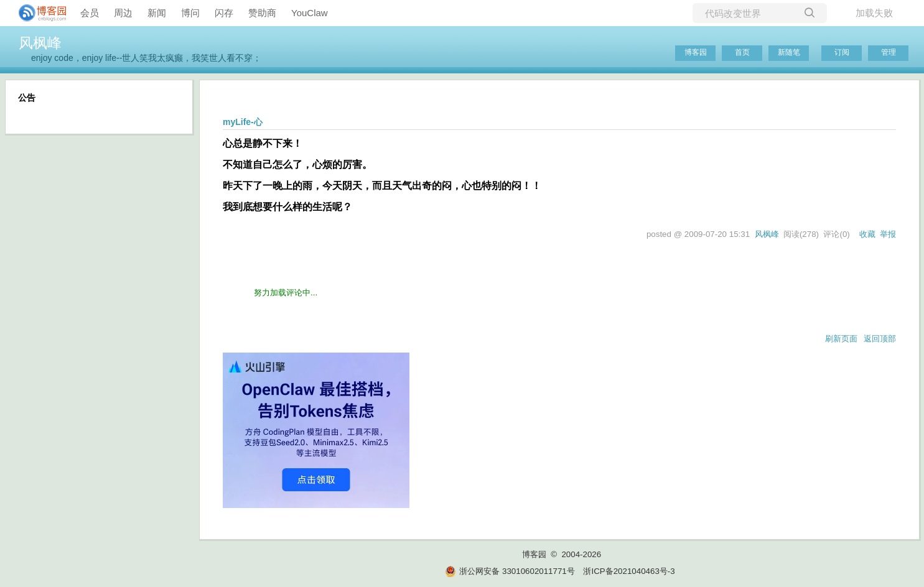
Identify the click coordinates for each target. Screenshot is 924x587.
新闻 (157, 13)
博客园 (696, 52)
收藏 (867, 234)
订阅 (842, 52)
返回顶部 (880, 339)
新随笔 (789, 52)
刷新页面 (841, 339)
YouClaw (310, 13)
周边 (123, 13)
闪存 (224, 13)
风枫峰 (40, 43)
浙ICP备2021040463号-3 (629, 571)
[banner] (37, 13)
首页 (742, 52)
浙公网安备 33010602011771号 (510, 571)
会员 (90, 13)
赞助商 (262, 13)
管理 (889, 52)
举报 (888, 234)
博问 (190, 13)
